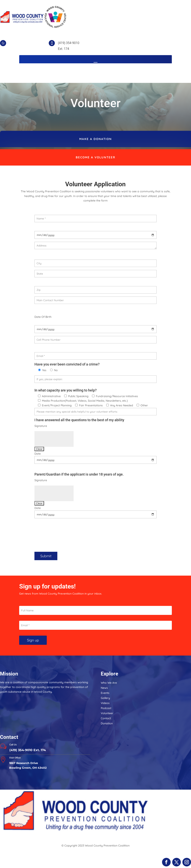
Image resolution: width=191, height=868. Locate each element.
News (104, 688)
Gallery (105, 698)
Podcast (106, 708)
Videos (105, 703)
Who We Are (109, 683)
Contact (106, 718)
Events (105, 693)
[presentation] (64, 535)
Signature (41, 426)
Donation (107, 723)
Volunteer (107, 713)
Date (38, 454)
